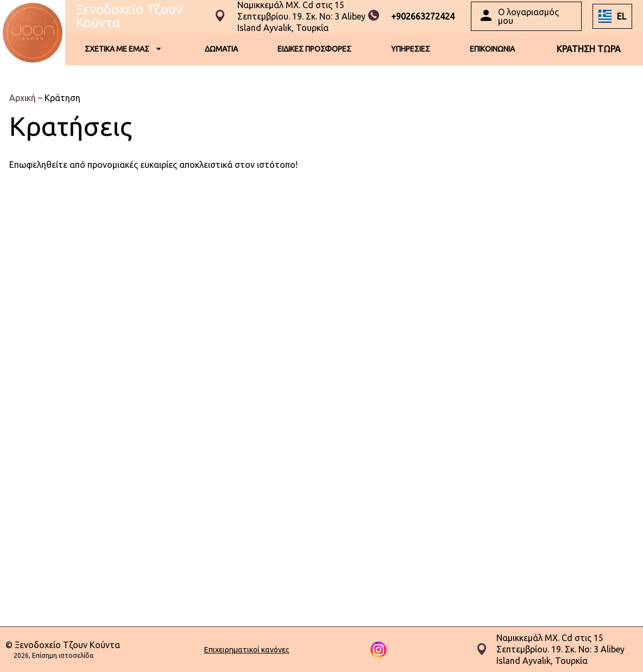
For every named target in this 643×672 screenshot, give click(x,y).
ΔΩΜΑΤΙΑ (221, 49)
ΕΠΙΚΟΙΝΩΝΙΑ (492, 49)
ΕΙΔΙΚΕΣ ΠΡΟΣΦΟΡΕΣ (314, 49)
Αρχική (24, 98)
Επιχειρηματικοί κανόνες (247, 650)
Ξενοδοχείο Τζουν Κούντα (129, 16)
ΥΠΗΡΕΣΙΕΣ (411, 49)
